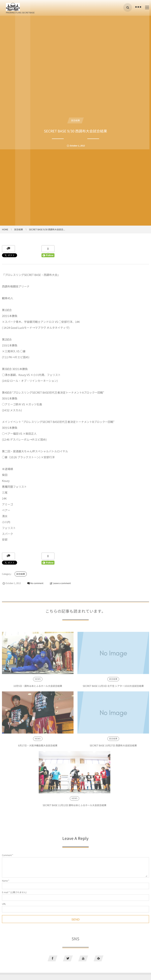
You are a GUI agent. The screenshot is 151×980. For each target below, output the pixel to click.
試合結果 (75, 120)
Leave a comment (62, 583)
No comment (37, 583)
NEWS (38, 680)
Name (5, 881)
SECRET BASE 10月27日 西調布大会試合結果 (113, 747)
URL (4, 904)
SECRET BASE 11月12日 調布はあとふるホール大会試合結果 (75, 807)
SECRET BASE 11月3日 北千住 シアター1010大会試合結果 (113, 687)
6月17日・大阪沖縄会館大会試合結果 (38, 747)
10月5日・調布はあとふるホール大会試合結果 (38, 687)
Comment (7, 855)
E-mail (5, 892)
